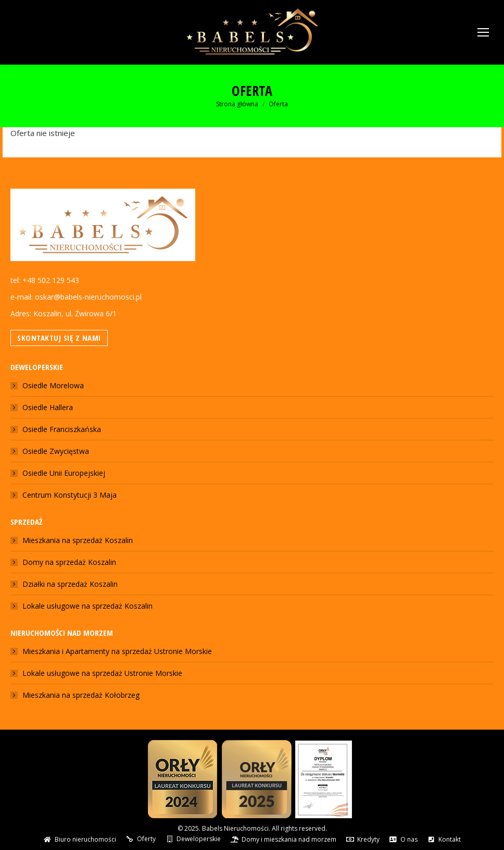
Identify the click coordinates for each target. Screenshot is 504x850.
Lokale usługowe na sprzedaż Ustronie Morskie (102, 673)
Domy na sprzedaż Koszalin (69, 562)
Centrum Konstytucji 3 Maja (70, 495)
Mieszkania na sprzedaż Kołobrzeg (81, 695)
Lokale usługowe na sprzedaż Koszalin (87, 606)
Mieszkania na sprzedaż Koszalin (78, 540)
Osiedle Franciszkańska (62, 429)
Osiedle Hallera (48, 407)
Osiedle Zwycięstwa (56, 451)
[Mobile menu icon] (483, 32)
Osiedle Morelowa (53, 385)
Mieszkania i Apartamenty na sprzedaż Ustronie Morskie (117, 651)
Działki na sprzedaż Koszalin (70, 584)
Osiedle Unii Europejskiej (64, 473)
